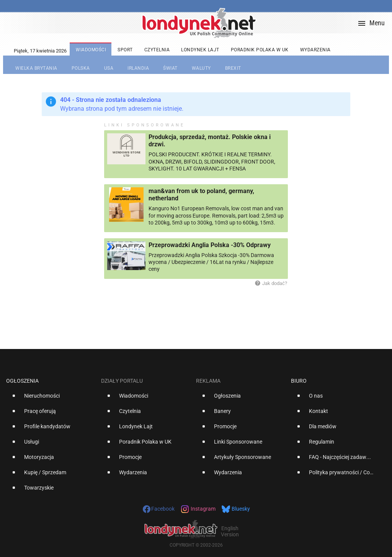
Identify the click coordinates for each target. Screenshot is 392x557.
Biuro (299, 381)
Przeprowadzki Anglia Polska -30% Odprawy (210, 245)
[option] (51, 399)
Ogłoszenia (22, 381)
